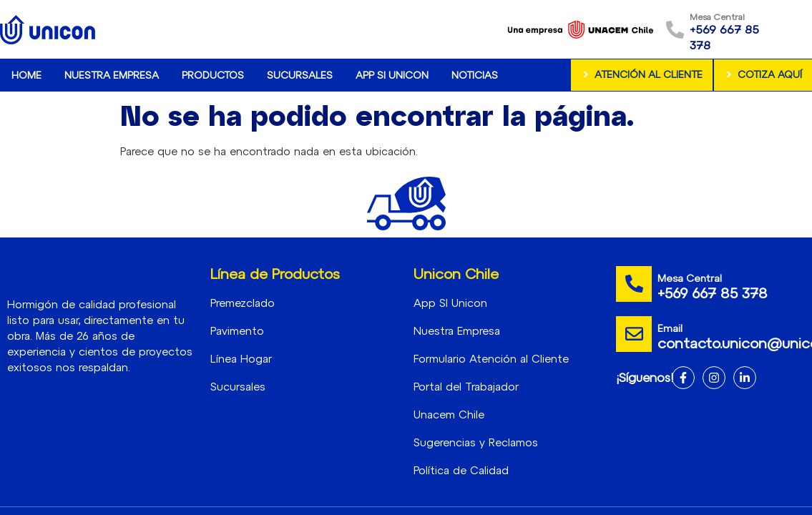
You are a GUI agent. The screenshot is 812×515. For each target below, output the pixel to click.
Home (26, 75)
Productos (213, 75)
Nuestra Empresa (112, 75)
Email (670, 328)
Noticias (475, 75)
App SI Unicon (392, 75)
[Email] (634, 334)
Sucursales (300, 75)
